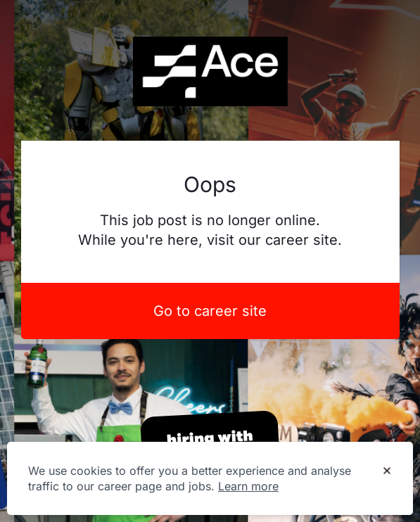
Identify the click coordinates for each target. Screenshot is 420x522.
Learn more (248, 486)
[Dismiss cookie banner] (387, 471)
